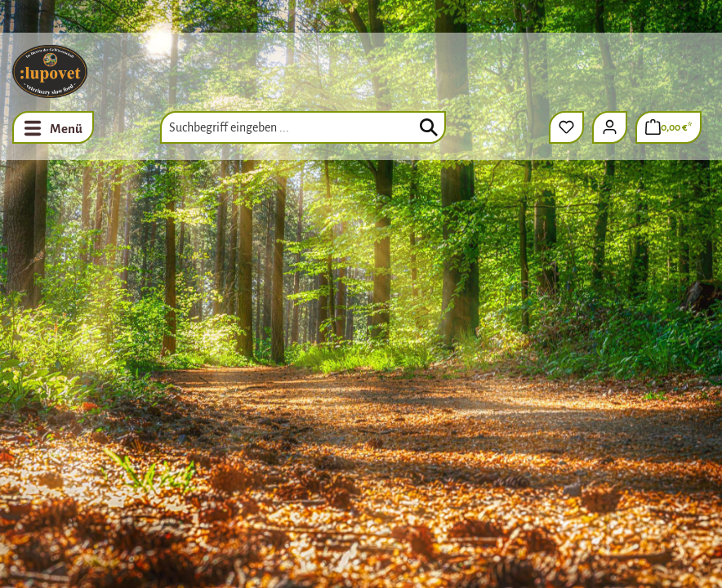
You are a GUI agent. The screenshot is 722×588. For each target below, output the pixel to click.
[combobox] (303, 127)
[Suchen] (429, 127)
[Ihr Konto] (610, 127)
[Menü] (53, 127)
